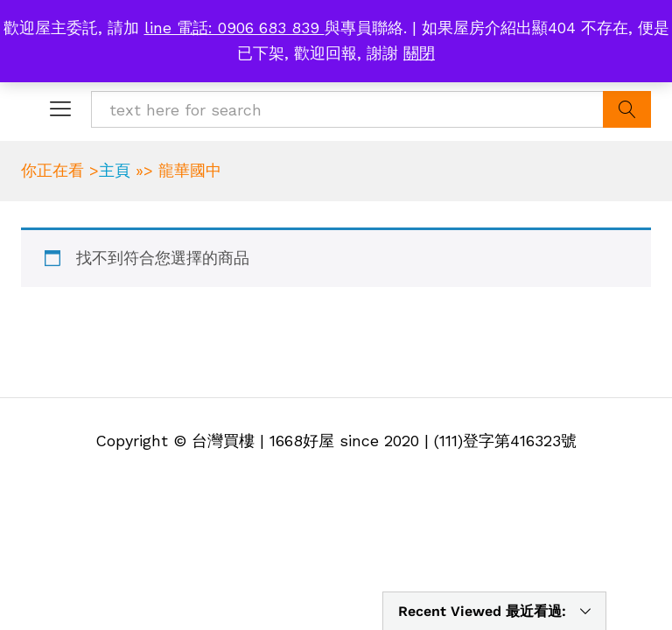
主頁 (115, 170)
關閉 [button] (419, 53)
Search (627, 109)
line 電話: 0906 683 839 (234, 28)
